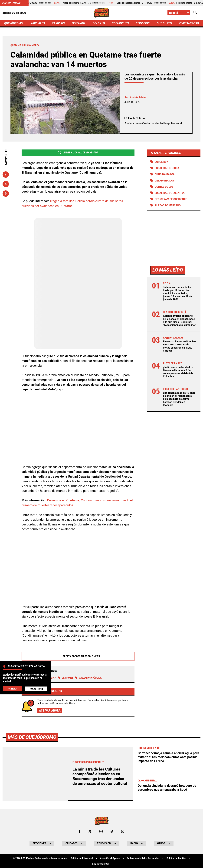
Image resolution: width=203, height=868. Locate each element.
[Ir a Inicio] (102, 13)
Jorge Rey (161, 162)
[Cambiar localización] (179, 13)
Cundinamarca (165, 174)
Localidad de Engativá (170, 193)
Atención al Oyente (110, 858)
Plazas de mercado (168, 206)
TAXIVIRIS (58, 23)
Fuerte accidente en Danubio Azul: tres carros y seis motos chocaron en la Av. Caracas (179, 346)
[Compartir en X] (6, 184)
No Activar (36, 689)
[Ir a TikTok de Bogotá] (112, 831)
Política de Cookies (176, 858)
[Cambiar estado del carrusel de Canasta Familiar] (26, 3)
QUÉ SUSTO (164, 23)
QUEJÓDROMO (13, 23)
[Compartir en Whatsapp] (6, 194)
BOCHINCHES (120, 23)
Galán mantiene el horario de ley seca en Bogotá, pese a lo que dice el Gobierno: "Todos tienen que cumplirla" (179, 321)
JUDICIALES (37, 23)
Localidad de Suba (167, 168)
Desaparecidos (165, 181)
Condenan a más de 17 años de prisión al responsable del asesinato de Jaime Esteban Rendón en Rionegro (179, 399)
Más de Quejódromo (32, 737)
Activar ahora (50, 710)
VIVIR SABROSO (189, 23)
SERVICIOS (143, 23)
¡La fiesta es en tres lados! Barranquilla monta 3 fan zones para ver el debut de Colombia (178, 372)
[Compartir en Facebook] (6, 175)
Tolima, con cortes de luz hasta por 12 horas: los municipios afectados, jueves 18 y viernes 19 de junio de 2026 (177, 293)
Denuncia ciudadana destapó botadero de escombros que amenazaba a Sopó (167, 787)
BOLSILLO (99, 23)
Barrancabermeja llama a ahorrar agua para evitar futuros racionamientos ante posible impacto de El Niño (168, 756)
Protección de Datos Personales (143, 858)
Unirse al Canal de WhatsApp (78, 153)
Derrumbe (66, 677)
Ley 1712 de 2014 (101, 864)
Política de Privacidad (82, 858)
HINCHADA (79, 23)
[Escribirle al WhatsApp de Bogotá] (123, 831)
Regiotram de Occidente (171, 199)
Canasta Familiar (11, 3)
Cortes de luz (164, 187)
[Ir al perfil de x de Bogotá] (90, 831)
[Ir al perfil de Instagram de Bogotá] (101, 831)
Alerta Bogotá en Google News (78, 656)
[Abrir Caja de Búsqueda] (195, 13)
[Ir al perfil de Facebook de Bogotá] (80, 831)
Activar (12, 689)
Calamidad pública (88, 677)
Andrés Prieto (138, 97)
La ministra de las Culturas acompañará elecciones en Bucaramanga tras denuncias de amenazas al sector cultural (100, 776)
